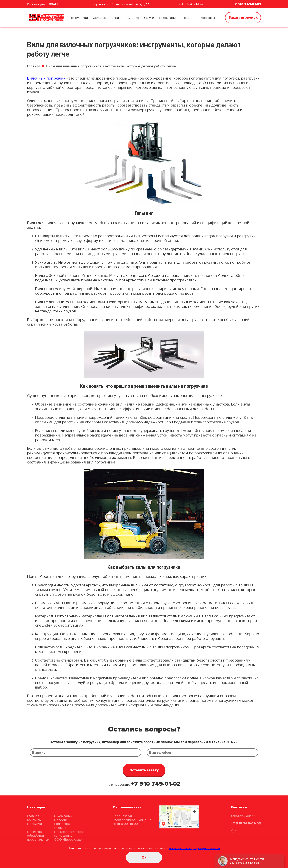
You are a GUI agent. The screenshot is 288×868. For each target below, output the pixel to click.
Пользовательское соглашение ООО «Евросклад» (69, 836)
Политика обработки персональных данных (38, 838)
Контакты (208, 18)
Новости (189, 18)
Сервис (133, 18)
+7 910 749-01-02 (247, 4)
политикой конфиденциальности (194, 848)
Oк (144, 858)
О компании (168, 18)
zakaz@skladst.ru (191, 4)
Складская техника (108, 18)
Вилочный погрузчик (46, 78)
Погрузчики (79, 18)
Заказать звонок (243, 17)
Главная (34, 66)
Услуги (149, 18)
